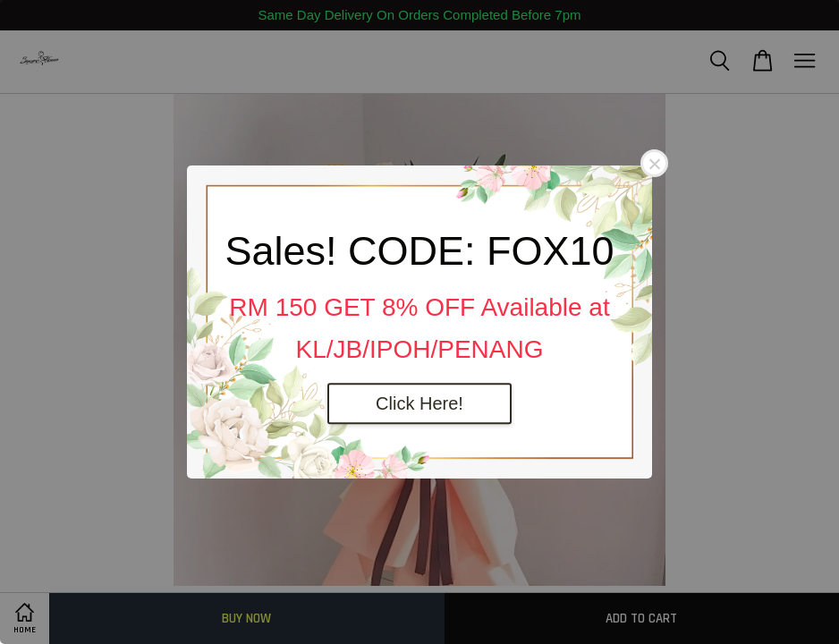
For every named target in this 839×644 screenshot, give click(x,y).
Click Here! (419, 403)
